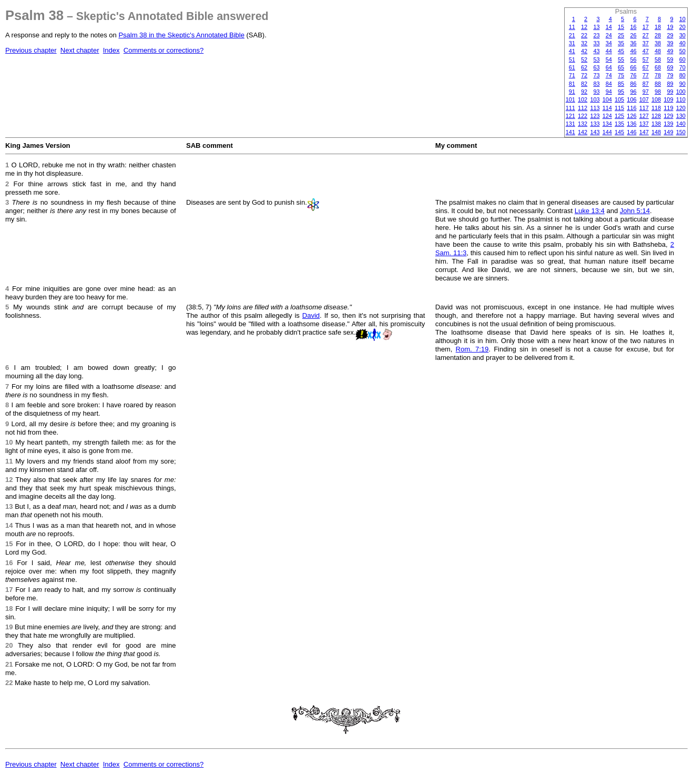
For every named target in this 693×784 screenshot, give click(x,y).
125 (619, 116)
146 (631, 132)
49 (670, 51)
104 (607, 99)
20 (682, 27)
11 (572, 27)
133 (595, 124)
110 (681, 99)
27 (646, 35)
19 (670, 27)
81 (572, 84)
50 (682, 51)
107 (644, 99)
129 (668, 116)
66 (633, 67)
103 (595, 99)
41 (572, 51)
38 (658, 43)
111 (570, 108)
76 (633, 75)
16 (633, 27)
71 (572, 75)
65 (621, 67)
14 (609, 27)
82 (584, 84)
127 (644, 116)
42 (584, 51)
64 (609, 67)
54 (609, 59)
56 (633, 59)
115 (619, 108)
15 (621, 27)
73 (596, 75)
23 (596, 35)
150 (681, 132)
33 (596, 43)
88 (658, 84)
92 (584, 92)
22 (584, 35)
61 (572, 67)
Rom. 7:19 (472, 349)
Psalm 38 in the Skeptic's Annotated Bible (181, 35)
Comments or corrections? (164, 50)
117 (644, 108)
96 (633, 92)
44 (609, 51)
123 (595, 116)
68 (658, 67)
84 (609, 84)
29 (670, 35)
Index (111, 50)
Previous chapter (31, 50)
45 (621, 51)
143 (595, 132)
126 (631, 116)
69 (670, 67)
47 (646, 51)
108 (656, 99)
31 (572, 43)
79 (670, 75)
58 (658, 59)
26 (633, 35)
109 (668, 99)
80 (682, 75)
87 (646, 84)
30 (682, 35)
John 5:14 (635, 211)
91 (572, 92)
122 (583, 116)
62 (584, 67)
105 (619, 99)
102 (583, 99)
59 (670, 59)
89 (670, 84)
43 (596, 51)
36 (633, 43)
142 (583, 132)
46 (633, 51)
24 (609, 35)
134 (607, 124)
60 (682, 59)
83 (596, 84)
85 (621, 84)
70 (682, 67)
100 (681, 92)
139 (668, 124)
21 (572, 35)
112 (583, 108)
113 (595, 108)
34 (609, 43)
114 (607, 108)
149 (668, 132)
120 (681, 108)
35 (621, 43)
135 (619, 124)
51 (572, 59)
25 (621, 35)
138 (656, 124)
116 (631, 108)
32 (584, 43)
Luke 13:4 (590, 211)
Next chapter (80, 50)
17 (646, 27)
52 (584, 59)
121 (570, 116)
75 (621, 75)
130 (681, 116)
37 (646, 43)
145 (619, 132)
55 (621, 59)
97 (646, 92)
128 (656, 116)
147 (644, 132)
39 (670, 43)
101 (570, 99)
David (311, 315)
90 (682, 84)
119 (668, 108)
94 (609, 92)
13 (596, 27)
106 (631, 99)
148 (656, 132)
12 (584, 27)
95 (621, 92)
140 (681, 124)
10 (682, 19)
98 (658, 92)
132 (583, 124)
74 (609, 75)
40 (682, 43)
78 (658, 75)
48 (658, 51)
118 (656, 108)
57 (646, 59)
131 (570, 124)
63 (596, 67)
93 (596, 92)
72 (584, 75)
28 (658, 35)
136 (631, 124)
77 (646, 75)
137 (644, 124)
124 (607, 116)
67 (646, 67)
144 (607, 132)
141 (570, 132)
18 (658, 27)
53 (596, 59)
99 (670, 92)
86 (633, 84)
